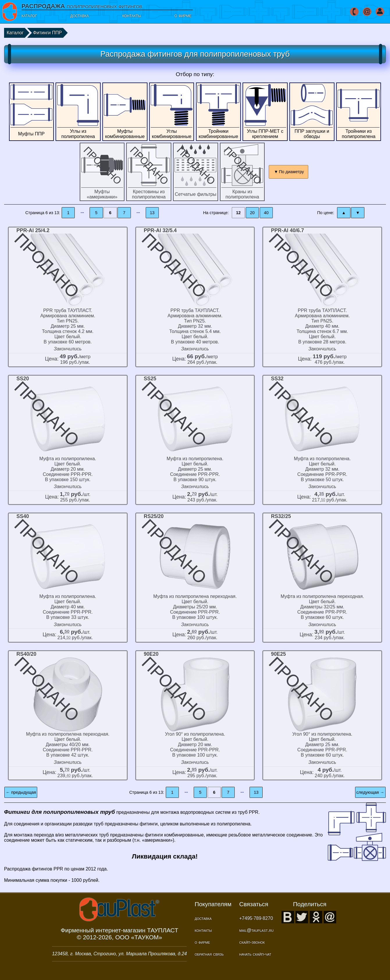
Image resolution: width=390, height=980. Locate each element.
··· (82, 213)
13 (152, 213)
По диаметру (291, 172)
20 (252, 213)
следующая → (370, 792)
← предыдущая (21, 792)
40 (266, 213)
